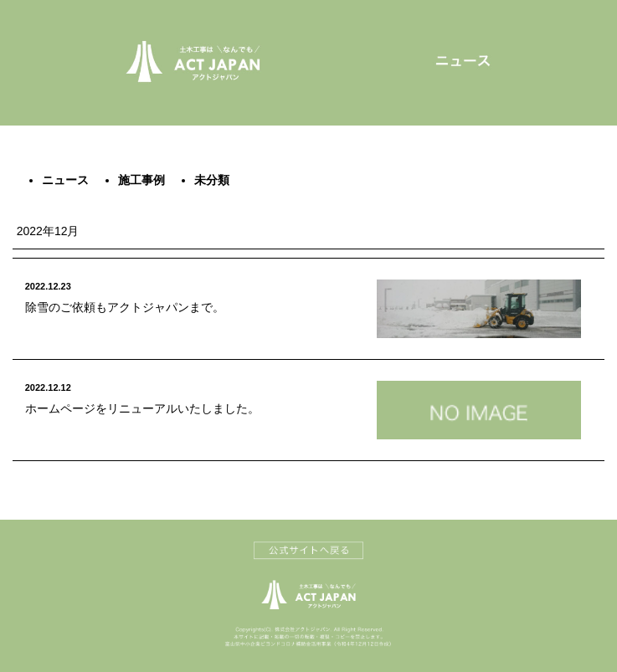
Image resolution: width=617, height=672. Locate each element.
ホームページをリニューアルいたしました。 (142, 408)
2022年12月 (48, 231)
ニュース (65, 180)
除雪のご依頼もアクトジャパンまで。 (125, 307)
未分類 (212, 180)
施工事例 (141, 180)
